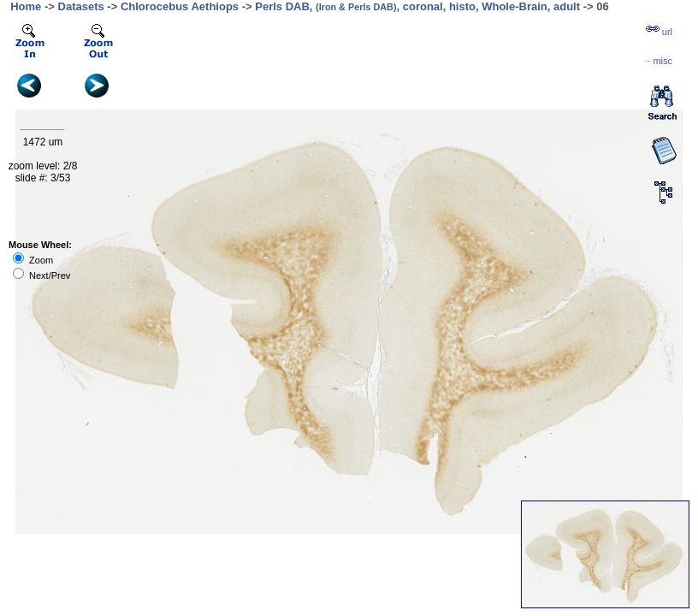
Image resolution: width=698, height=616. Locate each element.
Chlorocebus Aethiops (180, 6)
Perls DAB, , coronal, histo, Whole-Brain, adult (417, 6)
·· (659, 61)
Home (26, 6)
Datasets (81, 6)
